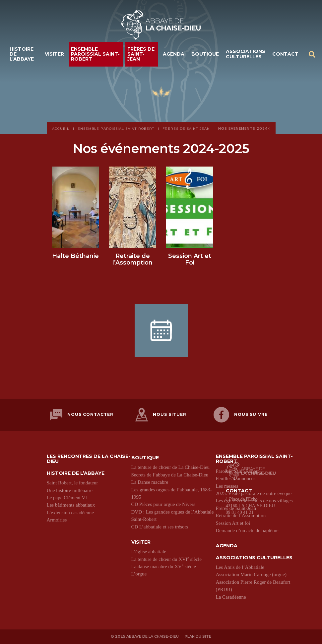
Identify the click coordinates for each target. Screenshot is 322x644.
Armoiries (57, 520)
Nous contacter (82, 415)
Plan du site (198, 636)
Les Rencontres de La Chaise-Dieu (89, 459)
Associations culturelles (246, 54)
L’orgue (139, 574)
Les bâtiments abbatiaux (71, 505)
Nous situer (161, 415)
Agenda (174, 54)
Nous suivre (241, 415)
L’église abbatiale (149, 552)
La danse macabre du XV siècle (164, 567)
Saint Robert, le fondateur (72, 483)
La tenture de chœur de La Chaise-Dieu (171, 467)
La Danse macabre (150, 482)
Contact (285, 54)
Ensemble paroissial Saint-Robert (95, 54)
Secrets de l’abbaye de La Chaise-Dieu (170, 475)
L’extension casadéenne (70, 513)
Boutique (205, 54)
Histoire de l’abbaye (22, 54)
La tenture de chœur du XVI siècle (166, 559)
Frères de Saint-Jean (141, 54)
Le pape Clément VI (67, 498)
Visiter (54, 54)
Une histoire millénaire (70, 490)
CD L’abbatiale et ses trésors (160, 527)
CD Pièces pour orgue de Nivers (163, 504)
